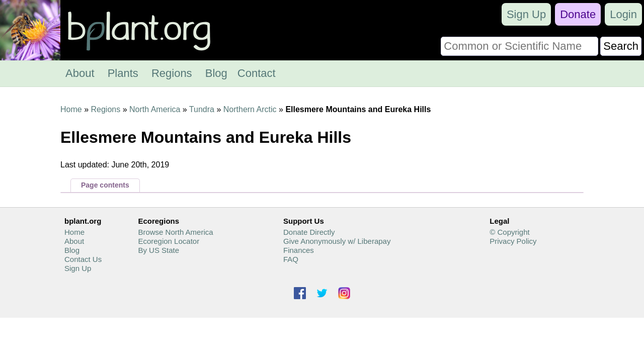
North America (155, 109)
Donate (578, 14)
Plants (123, 73)
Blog (216, 73)
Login (623, 14)
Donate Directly (309, 232)
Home (71, 109)
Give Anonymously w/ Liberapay (337, 241)
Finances (299, 250)
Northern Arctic (250, 109)
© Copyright (509, 232)
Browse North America (175, 232)
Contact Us (83, 259)
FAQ (291, 259)
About (80, 73)
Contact (257, 73)
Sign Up (526, 14)
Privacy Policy (513, 241)
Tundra (202, 109)
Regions (172, 73)
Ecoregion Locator (169, 241)
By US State (158, 250)
